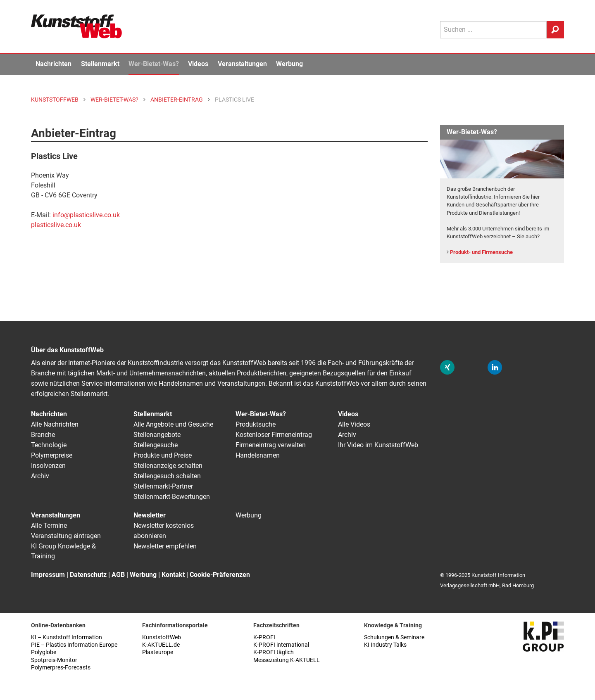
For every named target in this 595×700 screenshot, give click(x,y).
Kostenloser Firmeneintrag (274, 435)
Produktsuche (256, 424)
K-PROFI (264, 637)
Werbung (289, 64)
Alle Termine (49, 526)
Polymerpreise (52, 455)
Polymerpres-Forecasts (61, 668)
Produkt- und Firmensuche (481, 252)
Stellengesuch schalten (167, 476)
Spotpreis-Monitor (54, 660)
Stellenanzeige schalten (168, 466)
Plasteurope (158, 652)
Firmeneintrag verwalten (271, 445)
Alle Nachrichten (55, 424)
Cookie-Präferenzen (220, 575)
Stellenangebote (157, 435)
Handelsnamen (258, 455)
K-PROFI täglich (274, 652)
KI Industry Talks (385, 645)
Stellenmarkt (100, 64)
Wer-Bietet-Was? (154, 64)
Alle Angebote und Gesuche (173, 424)
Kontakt (173, 575)
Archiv (40, 476)
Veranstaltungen (242, 64)
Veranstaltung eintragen (66, 536)
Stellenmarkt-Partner (163, 486)
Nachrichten (54, 64)
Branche (43, 435)
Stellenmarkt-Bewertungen (172, 497)
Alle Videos (354, 424)
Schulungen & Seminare (394, 637)
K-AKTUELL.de (161, 645)
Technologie (49, 445)
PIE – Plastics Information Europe (74, 645)
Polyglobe (44, 652)
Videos (198, 64)
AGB (118, 575)
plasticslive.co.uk (56, 225)
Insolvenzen (48, 466)
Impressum (48, 575)
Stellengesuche (156, 445)
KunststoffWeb (162, 637)
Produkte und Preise (163, 455)
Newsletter (150, 515)
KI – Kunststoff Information (67, 637)
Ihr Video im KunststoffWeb (378, 445)
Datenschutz (88, 575)
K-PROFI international (281, 645)
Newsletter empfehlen (165, 546)
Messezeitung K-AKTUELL (287, 660)
